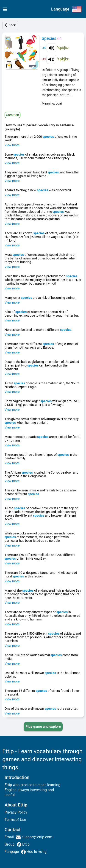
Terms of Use (15, 820)
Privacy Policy (16, 812)
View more (12, 145)
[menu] (4, 9)
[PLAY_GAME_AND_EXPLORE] (43, 727)
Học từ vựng (36, 852)
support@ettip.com (36, 837)
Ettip (25, 844)
